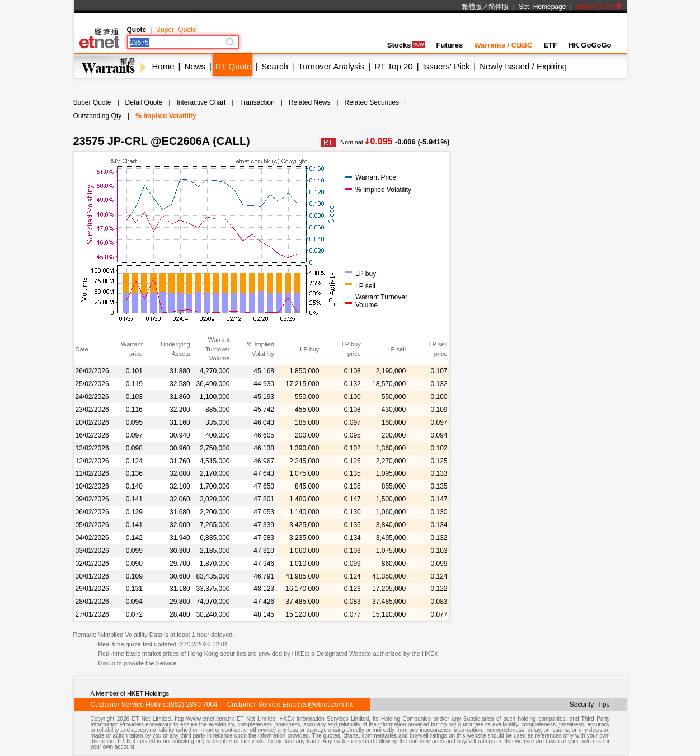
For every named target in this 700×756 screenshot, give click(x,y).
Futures (449, 45)
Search (275, 66)
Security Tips (590, 705)
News (195, 66)
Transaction (257, 102)
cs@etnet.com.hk (327, 705)
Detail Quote (144, 102)
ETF (550, 45)
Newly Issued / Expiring (523, 66)
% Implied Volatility (166, 116)
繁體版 (472, 7)
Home (163, 66)
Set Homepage (542, 7)
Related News (310, 102)
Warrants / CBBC (503, 45)
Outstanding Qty (98, 116)
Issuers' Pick (447, 66)
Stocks (406, 45)
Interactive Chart (201, 102)
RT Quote (233, 66)
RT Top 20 (393, 66)
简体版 (499, 7)
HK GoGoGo (590, 45)
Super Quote (176, 30)
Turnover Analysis (332, 66)
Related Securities (372, 102)
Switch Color (599, 7)
